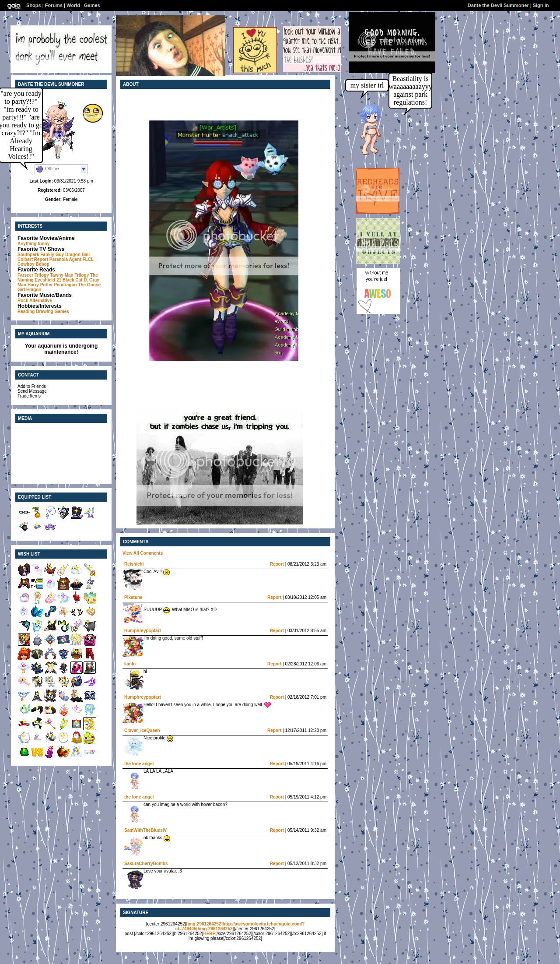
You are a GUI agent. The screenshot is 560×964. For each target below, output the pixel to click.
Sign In (541, 5)
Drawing (44, 311)
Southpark (28, 255)
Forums (54, 5)
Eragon (34, 290)
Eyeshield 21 (48, 280)
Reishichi (134, 564)
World (73, 5)
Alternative (41, 301)
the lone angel (139, 764)
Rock (23, 301)
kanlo (130, 664)
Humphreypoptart (143, 631)
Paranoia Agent (65, 259)
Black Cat (73, 280)
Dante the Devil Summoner (498, 5)
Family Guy (52, 255)
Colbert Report (33, 259)
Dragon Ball (77, 255)
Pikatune (133, 597)
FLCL (88, 259)
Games (92, 5)
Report (277, 564)
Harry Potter (40, 285)
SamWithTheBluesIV (145, 830)
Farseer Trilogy (33, 275)
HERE (209, 934)
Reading (26, 311)
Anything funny (33, 244)
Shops (34, 5)
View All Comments (143, 553)
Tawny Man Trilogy (69, 275)
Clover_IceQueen (142, 730)
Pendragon (65, 285)
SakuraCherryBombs (146, 864)
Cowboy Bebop (33, 264)
